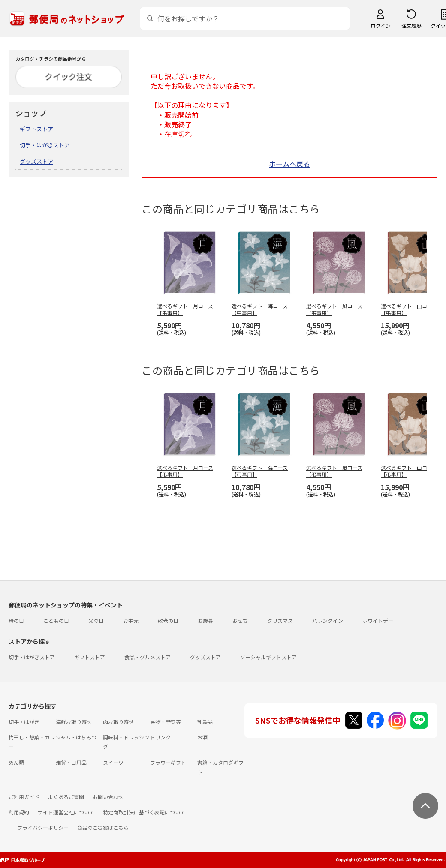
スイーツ (113, 762)
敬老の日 (168, 620)
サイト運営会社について (66, 812)
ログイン (380, 26)
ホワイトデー (378, 620)
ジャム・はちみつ (76, 737)
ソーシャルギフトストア (268, 657)
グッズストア (36, 161)
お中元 (131, 620)
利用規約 (19, 812)
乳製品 (205, 722)
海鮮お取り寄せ (74, 722)
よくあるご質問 (66, 797)
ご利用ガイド (24, 797)
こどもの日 (56, 620)
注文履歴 (411, 26)
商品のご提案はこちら (103, 827)
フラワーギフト (168, 762)
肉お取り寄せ (118, 722)
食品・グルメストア (148, 657)
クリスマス (280, 620)
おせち (240, 620)
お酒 (202, 737)
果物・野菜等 (166, 722)
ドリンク (160, 737)
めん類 (16, 762)
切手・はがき (24, 722)
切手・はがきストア (45, 145)
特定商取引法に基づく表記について (144, 812)
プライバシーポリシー (43, 827)
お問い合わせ (108, 797)
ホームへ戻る (289, 164)
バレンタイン (328, 620)
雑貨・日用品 (71, 762)
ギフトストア (36, 129)
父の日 (96, 620)
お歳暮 (205, 620)
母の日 (16, 620)
